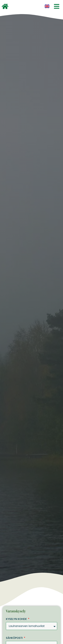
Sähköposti (15, 638)
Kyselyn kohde (17, 619)
